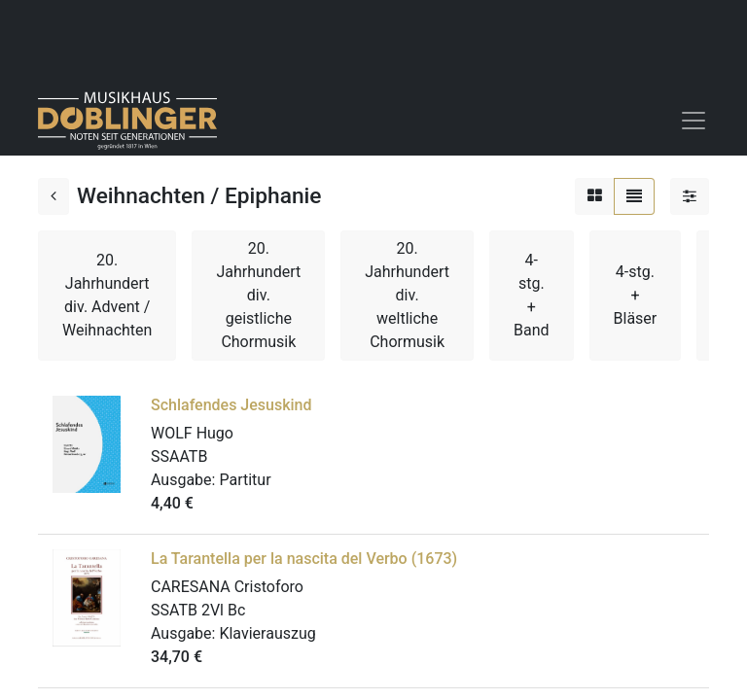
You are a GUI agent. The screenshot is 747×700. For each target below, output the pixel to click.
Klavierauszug (267, 633)
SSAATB (179, 456)
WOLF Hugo (192, 433)
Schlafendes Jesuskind (231, 405)
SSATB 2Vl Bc (198, 610)
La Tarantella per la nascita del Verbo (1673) (304, 559)
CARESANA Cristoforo (227, 587)
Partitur (245, 480)
